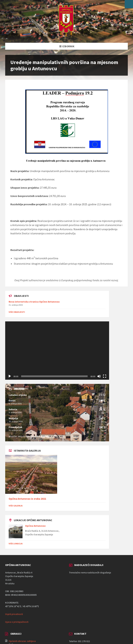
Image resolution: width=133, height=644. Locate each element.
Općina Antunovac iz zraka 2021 (27, 499)
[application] (57, 351)
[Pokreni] (10, 376)
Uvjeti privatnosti (14, 614)
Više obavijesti (17, 312)
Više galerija (16, 506)
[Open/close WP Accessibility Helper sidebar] (129, 4)
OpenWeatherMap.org (38, 436)
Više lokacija (16, 544)
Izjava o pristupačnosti (17, 622)
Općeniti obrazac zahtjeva (22, 641)
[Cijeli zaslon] (105, 376)
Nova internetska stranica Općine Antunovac (34, 302)
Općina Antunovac (35, 526)
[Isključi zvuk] (99, 376)
